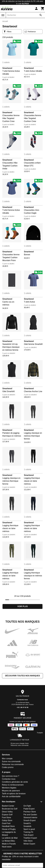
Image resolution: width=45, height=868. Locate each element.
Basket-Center (8, 806)
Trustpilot (40, 733)
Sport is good (29, 829)
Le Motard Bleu (8, 841)
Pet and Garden (30, 815)
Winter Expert (29, 844)
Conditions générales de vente (15, 782)
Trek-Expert (28, 835)
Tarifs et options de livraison (14, 794)
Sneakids (27, 826)
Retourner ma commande (13, 764)
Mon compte (7, 759)
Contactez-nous (23, 700)
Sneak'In (27, 823)
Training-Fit (28, 832)
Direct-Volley (7, 812)
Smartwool (7, 68)
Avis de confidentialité (11, 796)
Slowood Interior (30, 818)
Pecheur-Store (30, 812)
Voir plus (22, 606)
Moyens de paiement (11, 791)
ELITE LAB (35, 1)
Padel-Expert (29, 809)
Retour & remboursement (13, 785)
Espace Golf (7, 815)
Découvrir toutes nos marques (22, 676)
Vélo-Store (28, 841)
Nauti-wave (7, 847)
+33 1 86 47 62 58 (22, 707)
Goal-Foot (6, 823)
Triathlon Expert (30, 838)
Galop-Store (7, 820)
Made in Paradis (9, 844)
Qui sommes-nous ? (10, 776)
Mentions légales (9, 788)
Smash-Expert (30, 820)
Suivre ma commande (11, 761)
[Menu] (3, 15)
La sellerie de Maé (10, 838)
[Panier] (43, 9)
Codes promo (8, 767)
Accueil (5, 21)
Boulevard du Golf (10, 809)
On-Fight (27, 806)
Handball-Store (8, 826)
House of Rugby (9, 829)
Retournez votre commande (20, 745)
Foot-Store (6, 818)
